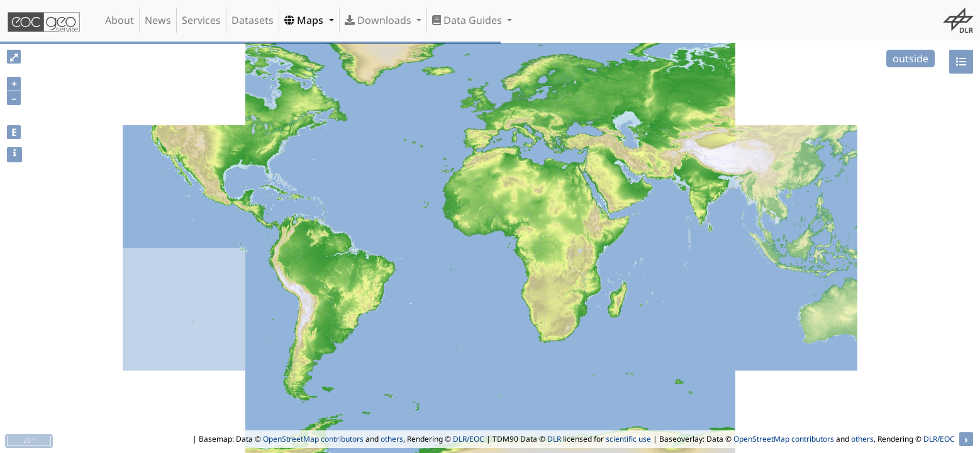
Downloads (379, 20)
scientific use (628, 439)
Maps (305, 20)
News (158, 20)
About (120, 20)
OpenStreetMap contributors (313, 439)
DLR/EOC (469, 439)
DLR (554, 439)
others (392, 439)
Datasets (253, 20)
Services (201, 20)
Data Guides (468, 20)
